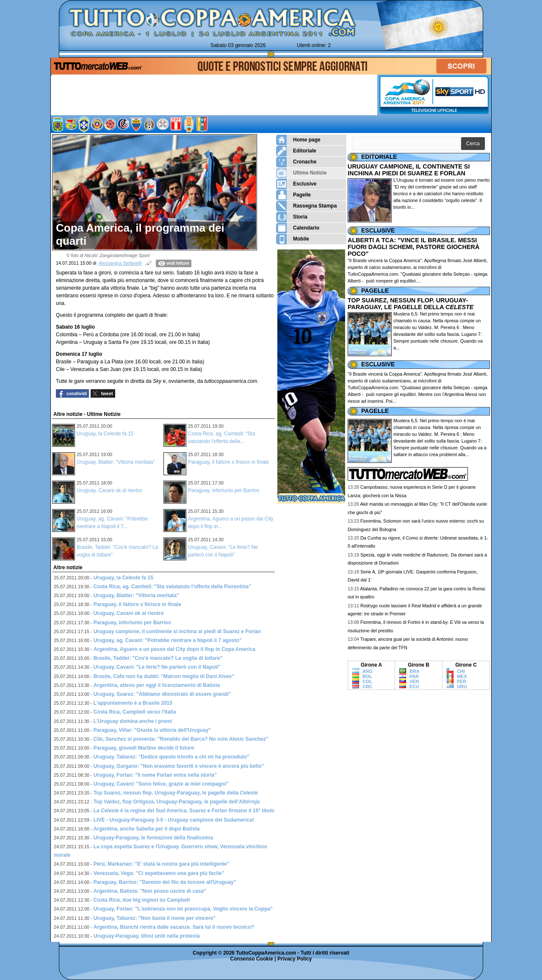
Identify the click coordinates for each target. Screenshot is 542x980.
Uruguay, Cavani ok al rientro (109, 490)
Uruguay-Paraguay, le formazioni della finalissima (153, 838)
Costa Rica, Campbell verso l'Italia (135, 712)
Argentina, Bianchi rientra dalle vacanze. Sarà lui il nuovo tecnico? (174, 927)
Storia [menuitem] (292, 217)
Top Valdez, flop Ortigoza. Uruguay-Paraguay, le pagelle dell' (177, 802)
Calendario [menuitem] (298, 228)
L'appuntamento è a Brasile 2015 (133, 703)
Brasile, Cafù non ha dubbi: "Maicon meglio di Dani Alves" (164, 676)
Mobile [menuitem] (293, 239)
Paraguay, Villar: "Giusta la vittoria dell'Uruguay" (152, 730)
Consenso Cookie (252, 959)
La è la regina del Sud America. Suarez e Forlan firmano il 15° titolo (184, 811)
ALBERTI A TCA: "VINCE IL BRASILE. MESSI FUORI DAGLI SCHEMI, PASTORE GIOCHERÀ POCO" (413, 247)
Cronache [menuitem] (296, 162)
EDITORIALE (379, 157)
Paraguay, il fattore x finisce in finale (228, 462)
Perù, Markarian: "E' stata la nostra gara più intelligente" (162, 864)
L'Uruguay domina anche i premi (133, 721)
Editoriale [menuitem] (296, 151)
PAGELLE (375, 291)
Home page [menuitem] (298, 140)
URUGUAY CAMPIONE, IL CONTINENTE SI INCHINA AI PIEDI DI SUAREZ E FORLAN (409, 170)
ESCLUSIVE (378, 230)
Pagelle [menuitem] (293, 195)
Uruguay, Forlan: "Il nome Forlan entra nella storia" (155, 775)
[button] (473, 144)
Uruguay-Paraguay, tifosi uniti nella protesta (147, 936)
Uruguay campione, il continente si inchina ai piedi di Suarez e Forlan (177, 631)
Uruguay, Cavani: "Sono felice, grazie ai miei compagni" (161, 784)
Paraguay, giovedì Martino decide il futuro (144, 748)
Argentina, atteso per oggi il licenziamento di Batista (157, 685)
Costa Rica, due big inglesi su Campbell (142, 900)
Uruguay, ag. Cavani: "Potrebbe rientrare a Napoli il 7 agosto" (168, 640)
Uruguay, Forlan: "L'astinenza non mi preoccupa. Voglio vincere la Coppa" (183, 909)
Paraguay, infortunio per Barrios (224, 490)
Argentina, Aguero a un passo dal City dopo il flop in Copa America (174, 649)
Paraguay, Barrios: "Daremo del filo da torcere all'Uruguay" (165, 882)
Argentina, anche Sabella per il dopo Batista (147, 829)
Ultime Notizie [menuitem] (301, 173)
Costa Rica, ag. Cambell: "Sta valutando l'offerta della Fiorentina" (172, 587)
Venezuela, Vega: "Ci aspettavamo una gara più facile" (159, 873)
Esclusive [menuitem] (296, 184)
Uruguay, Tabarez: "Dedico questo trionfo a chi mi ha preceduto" (171, 757)
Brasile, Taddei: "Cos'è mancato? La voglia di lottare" (158, 658)
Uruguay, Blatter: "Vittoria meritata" (116, 462)
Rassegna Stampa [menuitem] (306, 206)
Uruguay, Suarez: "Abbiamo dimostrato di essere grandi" (162, 694)
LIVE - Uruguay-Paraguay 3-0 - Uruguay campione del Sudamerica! (174, 820)
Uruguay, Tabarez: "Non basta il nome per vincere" (155, 918)
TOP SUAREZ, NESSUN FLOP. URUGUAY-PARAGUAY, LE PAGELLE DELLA (411, 304)
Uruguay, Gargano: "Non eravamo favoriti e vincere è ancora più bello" (179, 766)
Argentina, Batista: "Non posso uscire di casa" (150, 891)
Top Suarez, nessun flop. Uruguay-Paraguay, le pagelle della (176, 793)
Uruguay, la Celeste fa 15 (105, 434)
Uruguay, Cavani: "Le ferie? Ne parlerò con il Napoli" (157, 667)
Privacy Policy (295, 959)
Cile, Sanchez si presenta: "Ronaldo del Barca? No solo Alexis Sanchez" (181, 739)
